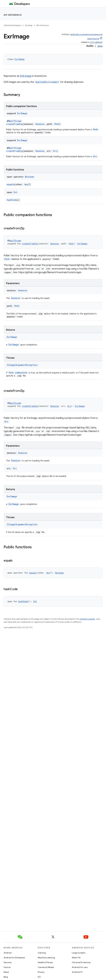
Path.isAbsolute (18, 373)
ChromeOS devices (81, 962)
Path (57, 124)
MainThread (15, 121)
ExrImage (20, 59)
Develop (29, 25)
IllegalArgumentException (22, 365)
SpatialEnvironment (47, 82)
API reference (13, 15)
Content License (87, 619)
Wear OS (76, 958)
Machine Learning (46, 958)
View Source (93, 39)
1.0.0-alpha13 (96, 42)
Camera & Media (46, 967)
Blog (6, 977)
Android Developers (12, 25)
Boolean (30, 177)
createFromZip (14, 124)
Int (15, 192)
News (6, 972)
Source (7, 967)
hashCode (12, 200)
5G (39, 977)
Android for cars (80, 967)
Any (26, 184)
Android (8, 953)
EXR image (26, 76)
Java (100, 46)
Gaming (42, 953)
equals (11, 184)
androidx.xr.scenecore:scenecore (86, 34)
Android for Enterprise (14, 958)
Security (8, 962)
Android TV (77, 972)
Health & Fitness (45, 962)
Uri (55, 151)
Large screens (79, 953)
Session (40, 124)
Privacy (41, 972)
